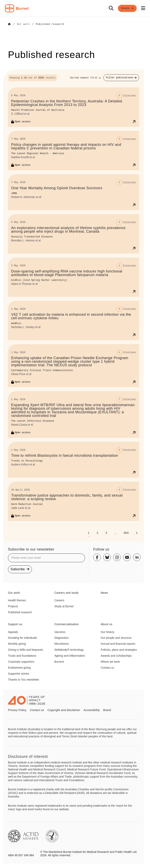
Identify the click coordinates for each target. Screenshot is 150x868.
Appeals (13, 632)
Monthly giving (17, 644)
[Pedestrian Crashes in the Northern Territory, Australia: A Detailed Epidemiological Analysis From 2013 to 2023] (74, 107)
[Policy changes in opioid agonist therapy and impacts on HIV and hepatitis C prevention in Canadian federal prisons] (74, 150)
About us (106, 624)
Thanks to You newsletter (24, 679)
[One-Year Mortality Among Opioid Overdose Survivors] (74, 192)
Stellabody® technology (69, 650)
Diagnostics (62, 638)
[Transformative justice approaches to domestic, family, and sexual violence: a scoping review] (74, 501)
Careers (59, 600)
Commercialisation (67, 624)
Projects (13, 606)
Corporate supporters (21, 661)
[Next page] (137, 533)
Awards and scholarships (116, 655)
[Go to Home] (9, 24)
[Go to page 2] (97, 533)
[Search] (111, 8)
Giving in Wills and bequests (25, 650)
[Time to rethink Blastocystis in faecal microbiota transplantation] (74, 459)
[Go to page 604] (126, 533)
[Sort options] (86, 78)
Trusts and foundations (22, 655)
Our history (107, 632)
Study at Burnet (64, 606)
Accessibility (92, 710)
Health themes (17, 600)
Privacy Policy (17, 710)
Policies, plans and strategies (119, 650)
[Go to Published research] (50, 24)
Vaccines (60, 632)
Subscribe (20, 569)
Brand (107, 710)
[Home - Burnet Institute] (17, 8)
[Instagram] (117, 557)
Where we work (110, 661)
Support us (15, 624)
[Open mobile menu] (143, 8)
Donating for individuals (23, 638)
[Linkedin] (137, 557)
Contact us (107, 667)
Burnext (59, 661)
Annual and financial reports (118, 644)
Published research (20, 612)
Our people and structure (116, 638)
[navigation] (75, 8)
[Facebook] (97, 557)
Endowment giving (19, 667)
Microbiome (62, 644)
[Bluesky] (107, 557)
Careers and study (67, 593)
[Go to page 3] (106, 533)
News (104, 593)
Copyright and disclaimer (64, 710)
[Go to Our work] (23, 24)
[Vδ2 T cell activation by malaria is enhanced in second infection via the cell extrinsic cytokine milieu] (74, 320)
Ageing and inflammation (70, 655)
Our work (14, 593)
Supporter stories (19, 673)
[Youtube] (127, 557)
